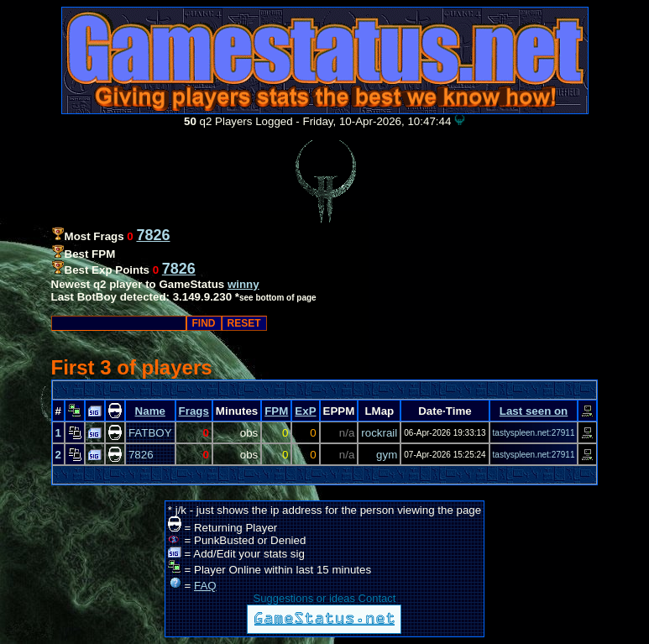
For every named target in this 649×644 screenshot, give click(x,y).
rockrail (379, 433)
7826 (141, 455)
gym (387, 455)
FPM (276, 411)
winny (243, 284)
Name (150, 411)
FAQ (205, 586)
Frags (194, 411)
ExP (305, 411)
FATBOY (150, 433)
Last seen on (534, 411)
